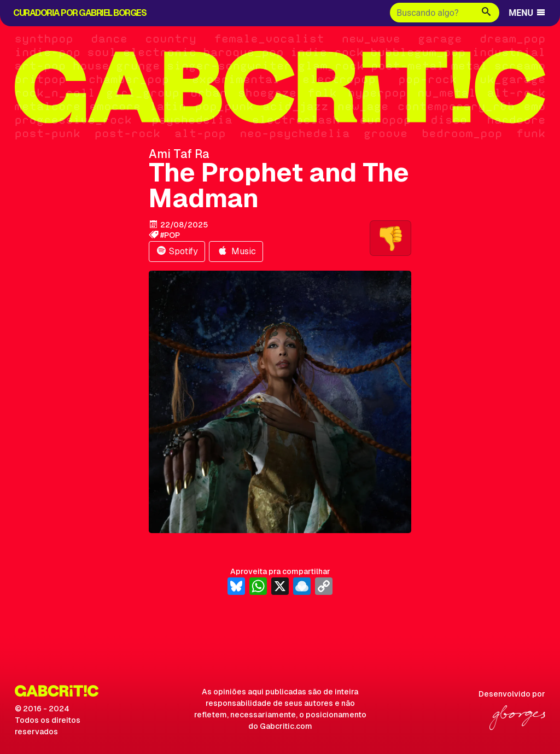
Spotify (177, 251)
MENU (527, 13)
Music (236, 251)
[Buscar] (432, 13)
